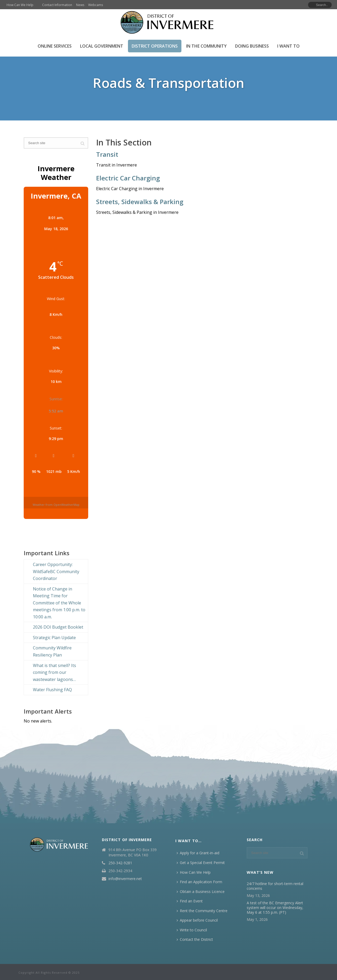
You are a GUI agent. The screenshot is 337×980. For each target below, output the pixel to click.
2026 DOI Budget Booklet (58, 627)
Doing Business (252, 46)
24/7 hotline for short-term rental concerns (275, 886)
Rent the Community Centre (202, 911)
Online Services (55, 46)
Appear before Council (197, 920)
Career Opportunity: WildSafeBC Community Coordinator (56, 571)
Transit (107, 154)
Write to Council (192, 930)
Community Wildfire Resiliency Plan (52, 651)
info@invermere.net (125, 879)
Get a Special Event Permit (201, 863)
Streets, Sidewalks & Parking (140, 202)
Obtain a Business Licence (201, 891)
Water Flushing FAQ (52, 690)
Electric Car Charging (128, 178)
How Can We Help (194, 872)
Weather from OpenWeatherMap (56, 505)
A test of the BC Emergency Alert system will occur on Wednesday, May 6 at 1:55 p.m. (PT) (275, 908)
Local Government (102, 46)
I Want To (288, 46)
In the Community (206, 46)
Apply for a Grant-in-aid (198, 853)
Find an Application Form (199, 882)
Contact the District (195, 939)
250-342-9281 (120, 863)
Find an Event (190, 901)
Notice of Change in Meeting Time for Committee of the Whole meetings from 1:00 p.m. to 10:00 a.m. (59, 603)
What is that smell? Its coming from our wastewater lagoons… (54, 672)
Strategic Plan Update (54, 638)
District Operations (155, 46)
